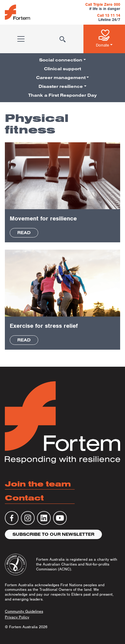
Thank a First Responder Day (62, 95)
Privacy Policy (17, 617)
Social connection (61, 60)
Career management (61, 78)
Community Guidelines (24, 611)
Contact (24, 498)
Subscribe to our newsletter (53, 534)
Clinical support (62, 69)
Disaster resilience (61, 86)
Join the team (38, 484)
